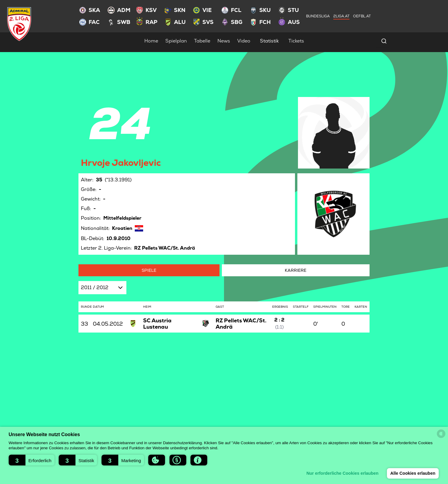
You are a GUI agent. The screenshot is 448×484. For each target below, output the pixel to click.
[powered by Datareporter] (441, 434)
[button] (32, 460)
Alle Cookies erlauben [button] (413, 473)
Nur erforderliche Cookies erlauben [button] (342, 473)
